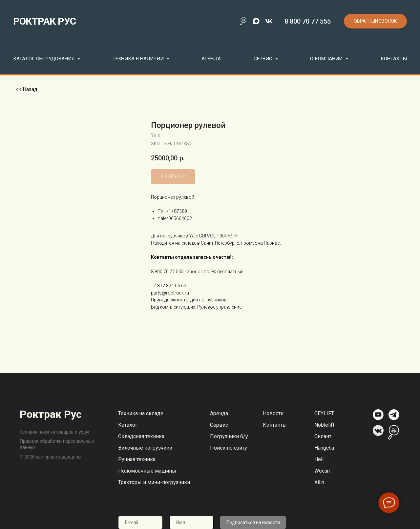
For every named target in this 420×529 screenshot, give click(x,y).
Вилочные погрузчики (145, 448)
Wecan (322, 471)
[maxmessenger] (256, 21)
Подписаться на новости (253, 522)
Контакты (394, 59)
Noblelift (324, 425)
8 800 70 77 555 (308, 21)
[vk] (269, 21)
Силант (323, 436)
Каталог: (128, 425)
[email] (140, 522)
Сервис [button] (264, 59)
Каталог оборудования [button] (44, 59)
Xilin (319, 482)
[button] (375, 21)
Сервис (219, 425)
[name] (192, 522)
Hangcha (324, 448)
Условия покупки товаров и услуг (55, 432)
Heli (319, 459)
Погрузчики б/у (229, 436)
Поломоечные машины (147, 471)
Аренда (211, 59)
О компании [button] (327, 59)
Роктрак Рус (51, 414)
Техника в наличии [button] (139, 59)
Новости (273, 413)
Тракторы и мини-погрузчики (154, 482)
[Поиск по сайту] (243, 21)
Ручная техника (137, 459)
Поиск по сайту (229, 448)
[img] (378, 415)
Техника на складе (141, 413)
